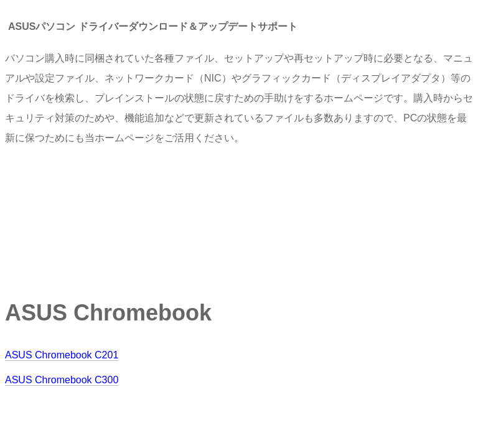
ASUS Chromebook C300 (62, 380)
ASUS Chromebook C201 (62, 355)
